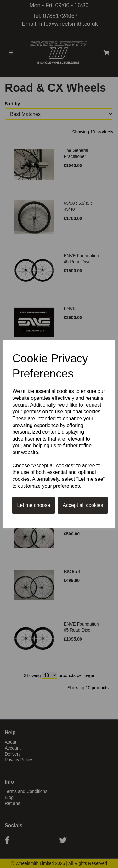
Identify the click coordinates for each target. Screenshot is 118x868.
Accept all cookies (83, 505)
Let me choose (34, 505)
